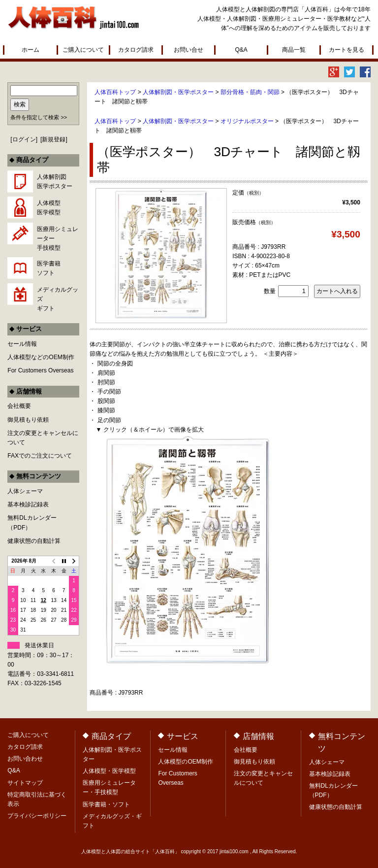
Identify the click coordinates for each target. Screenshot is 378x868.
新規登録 (54, 139)
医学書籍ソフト (49, 268)
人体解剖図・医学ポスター (178, 92)
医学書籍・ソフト (106, 804)
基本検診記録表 (28, 504)
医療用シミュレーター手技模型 (58, 238)
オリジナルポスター (247, 121)
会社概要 (19, 406)
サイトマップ (25, 783)
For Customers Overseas (40, 370)
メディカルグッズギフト (58, 299)
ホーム (31, 50)
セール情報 (22, 344)
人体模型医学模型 (49, 208)
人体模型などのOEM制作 (41, 357)
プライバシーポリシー (37, 816)
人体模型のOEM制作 (185, 762)
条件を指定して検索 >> (39, 117)
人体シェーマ (25, 491)
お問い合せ (189, 50)
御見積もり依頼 (28, 420)
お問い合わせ (25, 759)
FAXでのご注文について (40, 456)
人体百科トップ (115, 92)
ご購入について (83, 50)
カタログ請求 (136, 50)
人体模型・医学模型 (109, 771)
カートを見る (346, 50)
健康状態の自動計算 (34, 541)
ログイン (24, 139)
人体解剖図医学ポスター (55, 182)
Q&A (241, 50)
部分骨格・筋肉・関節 (250, 92)
